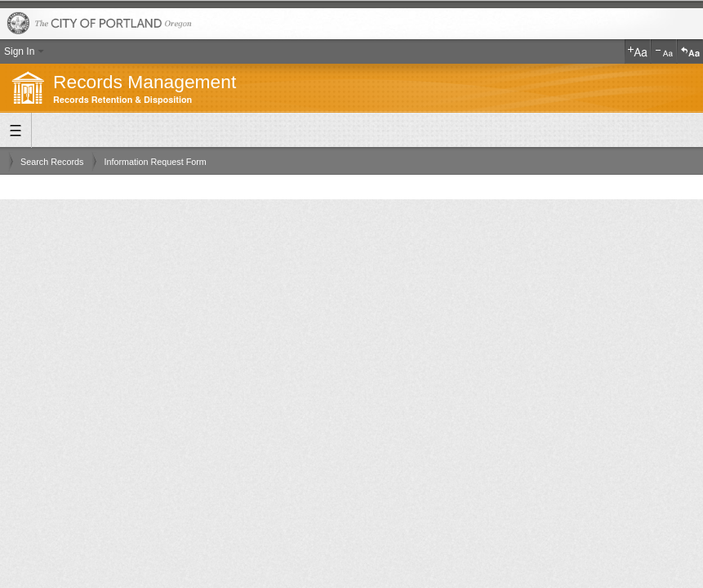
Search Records (52, 162)
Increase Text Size (638, 51)
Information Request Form (155, 162)
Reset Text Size (690, 51)
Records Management (145, 82)
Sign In (19, 51)
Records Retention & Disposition (122, 100)
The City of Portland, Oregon (351, 24)
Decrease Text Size (664, 51)
